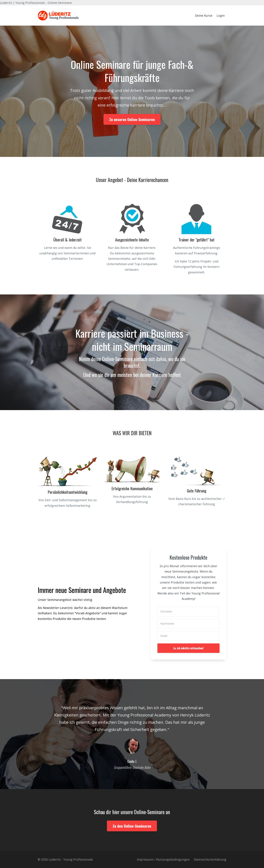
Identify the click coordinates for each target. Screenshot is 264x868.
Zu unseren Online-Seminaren (132, 119)
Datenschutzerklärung (210, 859)
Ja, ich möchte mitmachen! (188, 648)
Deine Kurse (204, 15)
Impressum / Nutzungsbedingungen (163, 859)
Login (221, 15)
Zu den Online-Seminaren (132, 826)
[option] (132, 734)
